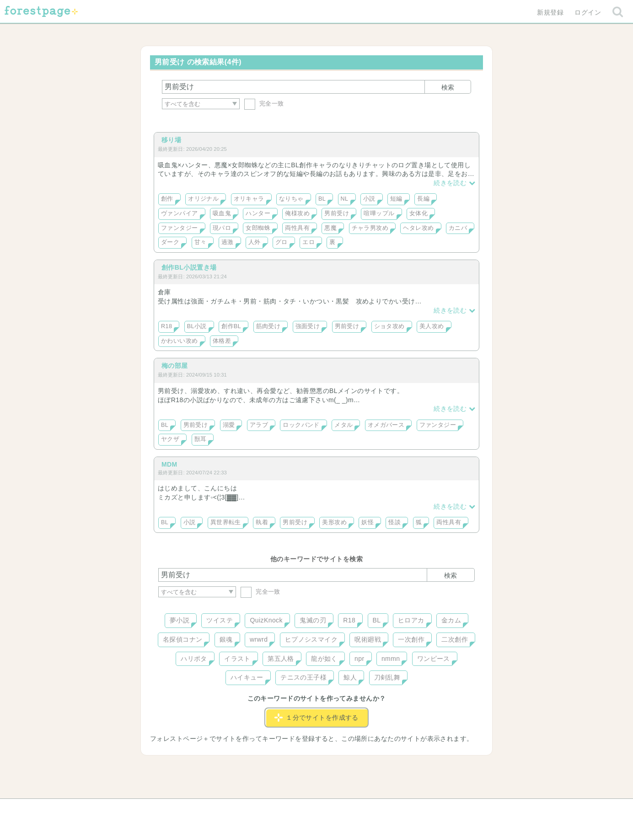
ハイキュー (247, 677)
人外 (255, 242)
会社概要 (352, 809)
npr (359, 659)
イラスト (237, 659)
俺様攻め (297, 213)
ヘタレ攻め (418, 228)
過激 (228, 242)
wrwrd (259, 639)
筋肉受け (268, 326)
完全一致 (264, 104)
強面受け (308, 326)
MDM (169, 464)
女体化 (418, 213)
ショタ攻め (389, 326)
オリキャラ (249, 199)
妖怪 (367, 522)
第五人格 (281, 659)
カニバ (458, 228)
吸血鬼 (222, 213)
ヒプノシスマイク (311, 639)
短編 (396, 199)
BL (322, 199)
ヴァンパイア (180, 213)
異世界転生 (226, 522)
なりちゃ (291, 199)
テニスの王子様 (303, 677)
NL (345, 199)
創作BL (231, 326)
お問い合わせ (250, 809)
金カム (451, 620)
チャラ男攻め (370, 228)
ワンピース (434, 659)
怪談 (394, 522)
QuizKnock (266, 620)
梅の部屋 (175, 366)
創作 (167, 199)
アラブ (259, 425)
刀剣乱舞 (387, 677)
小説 (369, 199)
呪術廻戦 (368, 639)
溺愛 (229, 425)
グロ (282, 242)
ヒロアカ (411, 620)
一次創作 (411, 639)
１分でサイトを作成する (316, 718)
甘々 (201, 242)
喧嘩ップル (379, 213)
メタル (343, 425)
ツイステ (220, 620)
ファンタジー (180, 228)
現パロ (222, 228)
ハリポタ (194, 659)
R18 (166, 326)
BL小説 (197, 326)
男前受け (337, 213)
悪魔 (330, 228)
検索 (448, 87)
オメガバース (386, 425)
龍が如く (324, 659)
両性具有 (297, 228)
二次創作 (455, 639)
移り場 (171, 140)
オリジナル (203, 199)
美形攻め (334, 522)
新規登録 (550, 12)
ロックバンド (301, 425)
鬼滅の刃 (313, 620)
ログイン (588, 12)
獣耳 (201, 439)
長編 (423, 199)
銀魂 (226, 639)
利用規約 (304, 809)
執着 (262, 522)
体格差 (222, 341)
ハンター (258, 213)
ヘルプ (199, 809)
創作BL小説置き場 (189, 267)
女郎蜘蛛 (258, 228)
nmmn (391, 659)
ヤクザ (170, 439)
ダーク (170, 242)
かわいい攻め (180, 341)
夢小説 (180, 620)
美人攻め (432, 326)
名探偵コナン (183, 639)
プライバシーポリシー (415, 809)
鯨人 (350, 677)
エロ (308, 242)
